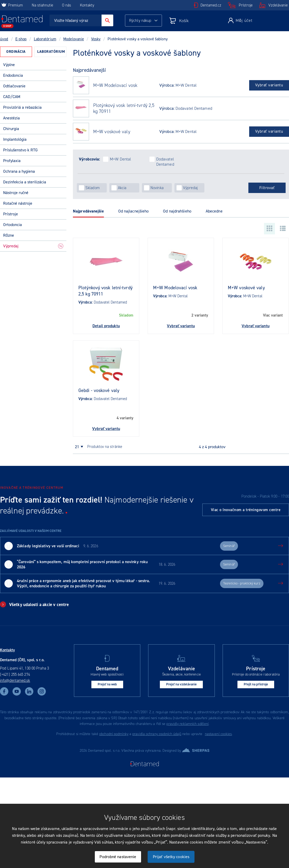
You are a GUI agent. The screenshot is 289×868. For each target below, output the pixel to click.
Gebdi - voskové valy (99, 390)
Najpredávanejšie (88, 211)
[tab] (16, 52)
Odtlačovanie (14, 86)
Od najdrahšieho (177, 211)
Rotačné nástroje (18, 203)
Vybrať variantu (269, 85)
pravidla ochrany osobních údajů (157, 734)
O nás (67, 5)
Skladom (126, 315)
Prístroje (246, 5)
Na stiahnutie (43, 5)
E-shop (21, 39)
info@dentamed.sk (15, 680)
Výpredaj (33, 246)
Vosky (96, 39)
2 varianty (200, 315)
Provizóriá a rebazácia (22, 107)
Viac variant (273, 315)
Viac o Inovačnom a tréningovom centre (246, 510)
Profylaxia (12, 161)
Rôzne (9, 235)
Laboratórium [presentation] (51, 52)
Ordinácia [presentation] (16, 52)
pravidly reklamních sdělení (187, 724)
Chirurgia (11, 129)
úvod (4, 39)
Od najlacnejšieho (134, 211)
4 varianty (125, 418)
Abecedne (214, 211)
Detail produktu (106, 326)
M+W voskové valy (112, 132)
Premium (12, 5)
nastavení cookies (218, 734)
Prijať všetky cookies (171, 857)
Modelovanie (74, 39)
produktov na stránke (105, 447)
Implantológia (15, 139)
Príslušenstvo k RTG (20, 150)
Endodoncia (13, 75)
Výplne (9, 65)
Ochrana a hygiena (19, 171)
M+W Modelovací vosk (115, 85)
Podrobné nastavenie (118, 857)
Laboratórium (45, 39)
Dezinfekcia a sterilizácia (25, 182)
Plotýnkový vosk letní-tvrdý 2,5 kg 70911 (124, 108)
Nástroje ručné (16, 193)
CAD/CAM (12, 97)
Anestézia (11, 118)
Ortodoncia (12, 225)
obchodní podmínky (114, 734)
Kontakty (87, 5)
